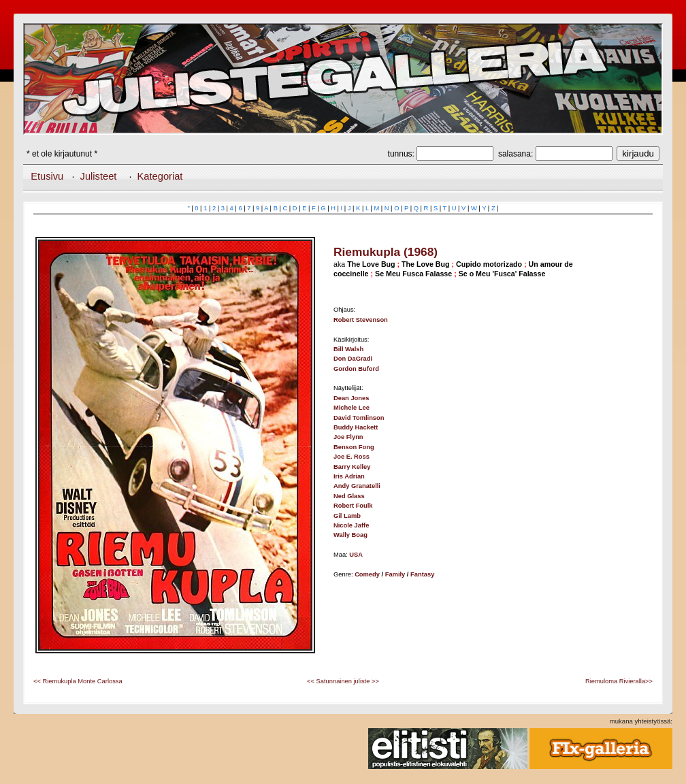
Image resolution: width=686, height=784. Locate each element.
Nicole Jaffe (351, 525)
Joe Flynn (348, 437)
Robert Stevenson (361, 320)
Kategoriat (160, 176)
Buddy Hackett (356, 427)
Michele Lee (352, 408)
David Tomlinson (359, 418)
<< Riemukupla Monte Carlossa (78, 681)
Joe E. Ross (352, 457)
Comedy (367, 574)
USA (356, 555)
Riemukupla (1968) (386, 252)
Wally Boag (350, 535)
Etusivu (47, 176)
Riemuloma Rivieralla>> (619, 681)
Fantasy (422, 574)
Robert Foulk (353, 506)
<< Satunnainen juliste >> (343, 681)
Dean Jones (351, 398)
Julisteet (99, 176)
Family (395, 574)
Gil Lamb (347, 516)
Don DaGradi (353, 359)
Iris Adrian (349, 476)
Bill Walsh (348, 349)
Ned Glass (349, 496)
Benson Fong (354, 447)
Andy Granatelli (357, 486)
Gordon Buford (356, 369)
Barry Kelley (352, 467)
